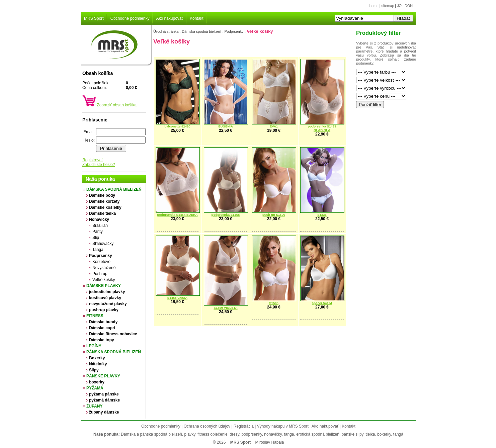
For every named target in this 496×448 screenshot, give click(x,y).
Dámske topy (102, 340)
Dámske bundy (103, 322)
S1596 (274, 303)
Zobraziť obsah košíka (117, 105)
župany (94, 406)
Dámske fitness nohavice (113, 334)
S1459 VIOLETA (225, 308)
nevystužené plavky (108, 304)
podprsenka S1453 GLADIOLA (322, 128)
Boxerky (97, 358)
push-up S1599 (274, 215)
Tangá (98, 250)
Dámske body (102, 195)
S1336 (322, 215)
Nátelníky (98, 364)
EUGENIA (226, 126)
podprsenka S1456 (226, 215)
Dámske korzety (104, 201)
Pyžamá (95, 388)
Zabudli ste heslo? (99, 165)
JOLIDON (405, 6)
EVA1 (274, 126)
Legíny (94, 346)
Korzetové (101, 262)
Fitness (95, 316)
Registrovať (93, 160)
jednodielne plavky (107, 292)
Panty (98, 232)
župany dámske (104, 412)
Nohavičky (99, 219)
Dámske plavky (104, 286)
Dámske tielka (102, 213)
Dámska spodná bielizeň (114, 189)
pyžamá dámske (104, 400)
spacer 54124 (322, 303)
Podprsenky (101, 256)
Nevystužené (104, 268)
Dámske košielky (105, 207)
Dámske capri (102, 328)
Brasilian (100, 226)
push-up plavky (104, 310)
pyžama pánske (104, 394)
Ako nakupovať (170, 18)
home (374, 6)
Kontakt (197, 18)
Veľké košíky (104, 280)
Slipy (94, 370)
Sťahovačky (103, 244)
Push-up (100, 274)
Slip (96, 238)
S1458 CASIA (177, 298)
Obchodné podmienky (130, 18)
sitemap (388, 6)
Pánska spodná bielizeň (114, 352)
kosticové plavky (105, 298)
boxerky (97, 382)
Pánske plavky (103, 376)
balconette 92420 (177, 126)
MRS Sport (94, 18)
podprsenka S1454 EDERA (177, 215)
